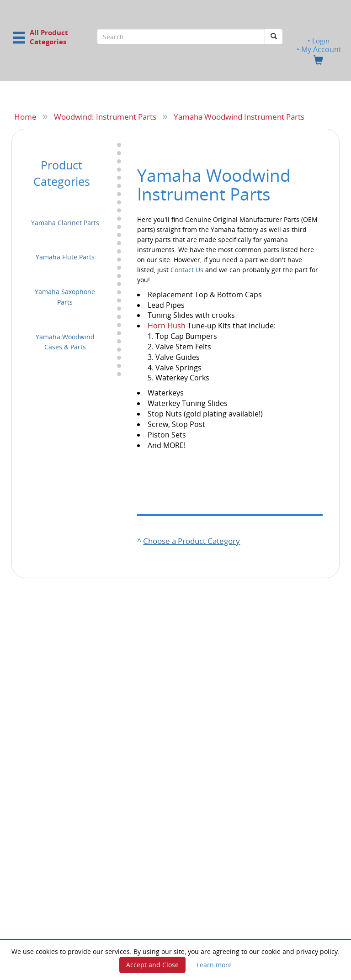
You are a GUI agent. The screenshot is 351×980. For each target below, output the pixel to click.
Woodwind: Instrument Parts (105, 116)
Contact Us (187, 269)
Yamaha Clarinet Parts (65, 222)
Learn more (214, 965)
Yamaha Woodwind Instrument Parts (239, 116)
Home (25, 116)
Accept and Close (152, 965)
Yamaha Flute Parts (65, 257)
